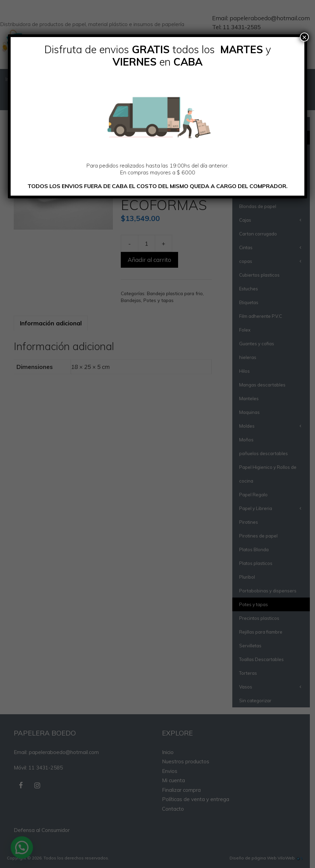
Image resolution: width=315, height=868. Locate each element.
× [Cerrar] (304, 37)
